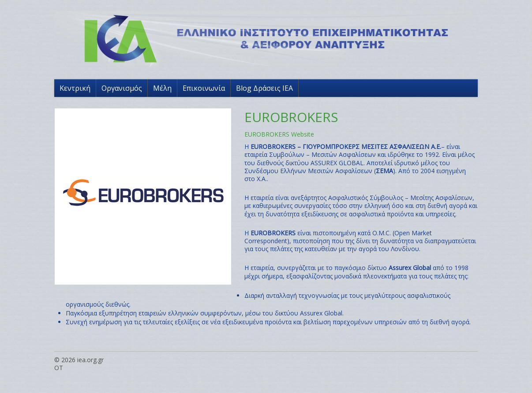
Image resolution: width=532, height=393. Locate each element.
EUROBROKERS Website (279, 134)
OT (59, 368)
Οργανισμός (122, 88)
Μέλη (162, 88)
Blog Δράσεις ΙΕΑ (264, 88)
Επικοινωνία (204, 88)
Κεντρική (75, 88)
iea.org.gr (90, 360)
